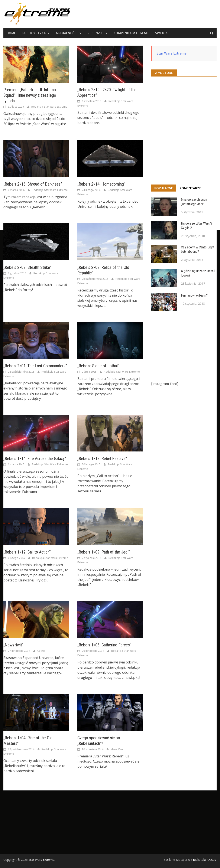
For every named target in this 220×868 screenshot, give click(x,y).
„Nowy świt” (13, 645)
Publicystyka (34, 33)
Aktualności (67, 33)
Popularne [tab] (164, 188)
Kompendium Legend (131, 33)
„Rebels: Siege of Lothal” (98, 366)
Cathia (41, 651)
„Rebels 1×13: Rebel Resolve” (102, 459)
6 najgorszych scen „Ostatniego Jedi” (194, 202)
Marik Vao (117, 749)
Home (11, 33)
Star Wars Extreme (172, 53)
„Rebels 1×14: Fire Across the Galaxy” (35, 459)
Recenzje (96, 33)
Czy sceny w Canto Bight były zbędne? (198, 249)
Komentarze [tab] (190, 188)
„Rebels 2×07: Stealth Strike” (27, 267)
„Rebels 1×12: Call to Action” (27, 552)
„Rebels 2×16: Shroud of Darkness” (33, 184)
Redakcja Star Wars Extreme (49, 107)
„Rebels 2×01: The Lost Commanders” (35, 366)
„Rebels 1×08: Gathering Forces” (104, 645)
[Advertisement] (184, 346)
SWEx (159, 33)
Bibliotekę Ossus (204, 860)
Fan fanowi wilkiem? (194, 295)
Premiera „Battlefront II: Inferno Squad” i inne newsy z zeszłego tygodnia (30, 95)
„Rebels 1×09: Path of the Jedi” (104, 552)
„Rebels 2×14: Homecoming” (101, 184)
